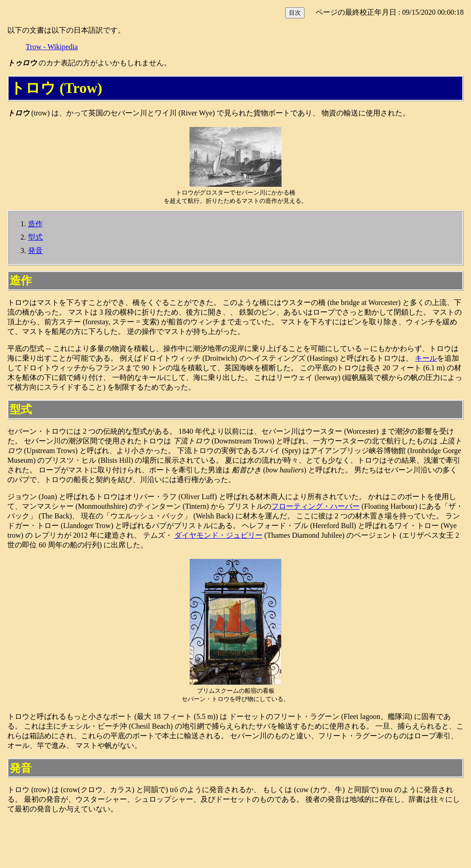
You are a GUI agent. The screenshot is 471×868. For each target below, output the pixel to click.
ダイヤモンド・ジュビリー (218, 535)
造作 (35, 224)
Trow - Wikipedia (52, 47)
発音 (35, 250)
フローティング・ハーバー (316, 506)
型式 (35, 237)
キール (426, 358)
